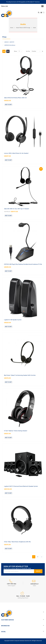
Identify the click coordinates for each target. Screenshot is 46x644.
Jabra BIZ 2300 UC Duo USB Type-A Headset (17, 209)
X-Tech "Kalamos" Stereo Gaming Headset (16, 431)
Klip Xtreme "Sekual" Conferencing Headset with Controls (20, 375)
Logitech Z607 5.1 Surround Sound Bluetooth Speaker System (21, 486)
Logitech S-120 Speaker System (13, 320)
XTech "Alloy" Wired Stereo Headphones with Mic (17, 542)
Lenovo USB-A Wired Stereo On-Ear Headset (16, 153)
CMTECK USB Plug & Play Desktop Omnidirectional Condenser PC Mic (23, 264)
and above (10, 45)
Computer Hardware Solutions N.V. (23, 641)
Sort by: (28, 51)
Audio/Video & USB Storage (23, 28)
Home (12, 28)
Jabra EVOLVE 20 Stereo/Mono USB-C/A (15, 98)
